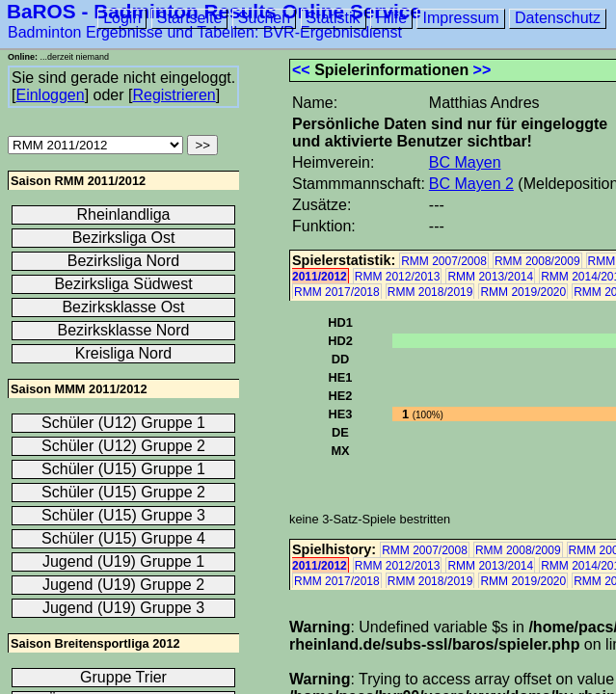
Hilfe (391, 18)
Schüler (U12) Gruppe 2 (123, 446)
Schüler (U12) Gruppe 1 (123, 423)
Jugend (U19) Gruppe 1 (123, 561)
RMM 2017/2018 (337, 292)
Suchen (264, 18)
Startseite (190, 18)
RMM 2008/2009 (537, 261)
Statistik (334, 18)
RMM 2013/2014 (490, 277)
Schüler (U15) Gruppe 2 (123, 492)
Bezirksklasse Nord (124, 330)
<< (301, 70)
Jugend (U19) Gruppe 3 (123, 608)
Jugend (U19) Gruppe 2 (123, 585)
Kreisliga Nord (123, 353)
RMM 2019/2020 (523, 292)
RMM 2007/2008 (444, 261)
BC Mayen (465, 162)
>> (482, 70)
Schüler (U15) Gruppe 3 (123, 515)
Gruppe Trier (123, 677)
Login (122, 18)
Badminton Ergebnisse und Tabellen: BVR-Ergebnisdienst (205, 32)
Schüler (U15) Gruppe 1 (123, 469)
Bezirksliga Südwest (123, 284)
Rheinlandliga (124, 214)
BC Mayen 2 (471, 184)
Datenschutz (558, 18)
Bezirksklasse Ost (123, 307)
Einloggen (50, 95)
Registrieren (174, 95)
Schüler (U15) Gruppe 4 (123, 538)
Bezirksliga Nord (123, 261)
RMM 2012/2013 (398, 277)
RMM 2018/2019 (430, 292)
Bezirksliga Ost (124, 238)
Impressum (460, 18)
